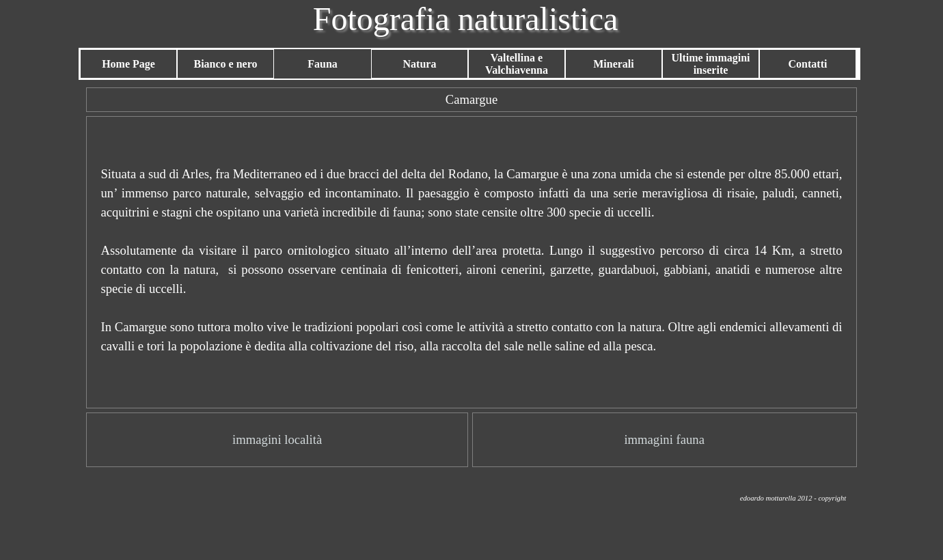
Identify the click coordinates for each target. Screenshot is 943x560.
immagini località (277, 439)
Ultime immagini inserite (710, 64)
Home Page (128, 64)
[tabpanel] (471, 100)
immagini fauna (664, 439)
